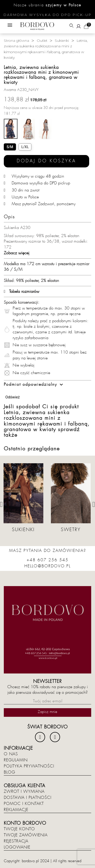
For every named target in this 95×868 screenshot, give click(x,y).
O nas (11, 754)
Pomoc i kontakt (24, 804)
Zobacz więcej (17, 253)
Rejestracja (16, 841)
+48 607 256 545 (48, 560)
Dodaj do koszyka (46, 161)
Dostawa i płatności (28, 798)
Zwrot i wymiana (24, 792)
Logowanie (17, 847)
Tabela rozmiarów (22, 292)
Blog (9, 772)
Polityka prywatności (29, 766)
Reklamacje (16, 810)
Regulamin (16, 760)
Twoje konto (19, 829)
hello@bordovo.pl (48, 566)
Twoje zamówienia (26, 835)
